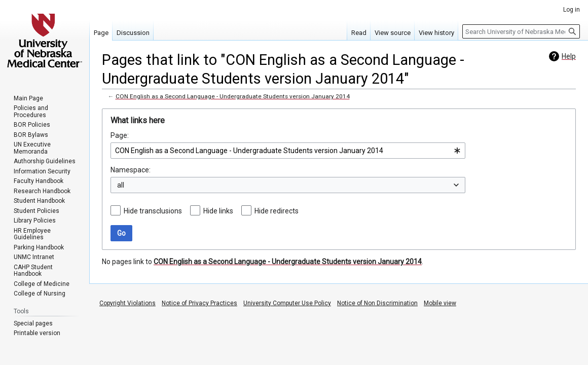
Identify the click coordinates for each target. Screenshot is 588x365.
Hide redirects (277, 211)
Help (569, 56)
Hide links (218, 211)
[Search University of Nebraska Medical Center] (521, 31)
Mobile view (440, 303)
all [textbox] (121, 185)
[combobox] (288, 151)
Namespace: (131, 170)
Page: (120, 135)
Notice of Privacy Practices (199, 303)
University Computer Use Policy (287, 303)
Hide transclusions (153, 211)
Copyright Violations (127, 303)
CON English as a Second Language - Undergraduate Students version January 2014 (233, 96)
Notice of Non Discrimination (377, 303)
